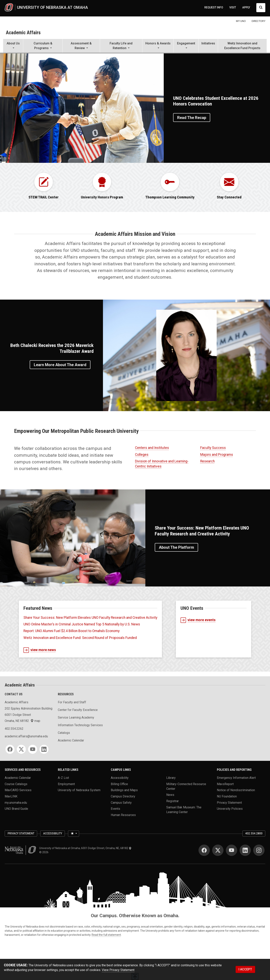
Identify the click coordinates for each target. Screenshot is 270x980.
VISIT (233, 7)
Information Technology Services (80, 725)
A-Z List (63, 778)
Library (171, 778)
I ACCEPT (245, 969)
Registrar (173, 801)
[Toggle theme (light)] (73, 834)
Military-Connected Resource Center (186, 786)
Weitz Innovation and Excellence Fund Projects (242, 46)
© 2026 (44, 852)
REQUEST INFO (214, 7)
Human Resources (123, 815)
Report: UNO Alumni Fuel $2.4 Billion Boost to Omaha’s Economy (72, 631)
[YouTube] (33, 749)
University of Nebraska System (79, 790)
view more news (40, 650)
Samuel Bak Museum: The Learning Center (184, 809)
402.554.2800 (254, 833)
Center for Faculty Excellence (78, 710)
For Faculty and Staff (72, 702)
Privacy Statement (229, 802)
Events (115, 809)
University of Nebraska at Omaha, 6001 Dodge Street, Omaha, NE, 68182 (85, 848)
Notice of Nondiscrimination (236, 790)
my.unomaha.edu (16, 802)
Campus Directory (123, 796)
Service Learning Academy (76, 717)
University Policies (230, 809)
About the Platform (176, 547)
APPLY (246, 7)
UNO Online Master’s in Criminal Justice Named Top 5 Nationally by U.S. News (82, 624)
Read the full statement (106, 935)
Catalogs (64, 733)
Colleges (142, 455)
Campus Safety (121, 802)
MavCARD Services (18, 790)
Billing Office (119, 784)
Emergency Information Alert (236, 778)
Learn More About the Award (60, 365)
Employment (66, 784)
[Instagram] (259, 850)
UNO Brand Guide (16, 809)
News (170, 795)
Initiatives (208, 43)
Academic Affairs (23, 32)
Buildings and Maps (124, 790)
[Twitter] (21, 749)
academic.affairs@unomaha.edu (26, 736)
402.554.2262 (14, 729)
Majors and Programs (217, 455)
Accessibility (120, 778)
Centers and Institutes (152, 448)
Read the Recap (192, 118)
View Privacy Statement (118, 970)
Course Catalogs (16, 784)
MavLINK (11, 796)
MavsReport (225, 784)
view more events (198, 620)
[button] (13, 46)
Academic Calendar (71, 740)
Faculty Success (213, 448)
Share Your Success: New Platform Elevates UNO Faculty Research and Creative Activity (90, 618)
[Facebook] (10, 749)
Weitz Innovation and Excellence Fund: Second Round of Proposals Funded (80, 638)
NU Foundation (227, 796)
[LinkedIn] (44, 749)
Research (207, 461)
